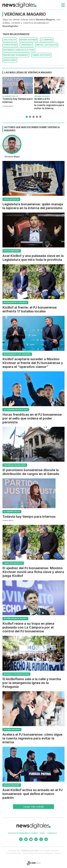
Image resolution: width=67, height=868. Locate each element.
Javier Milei (26, 45)
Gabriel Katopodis (41, 55)
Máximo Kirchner (29, 40)
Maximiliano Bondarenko (16, 55)
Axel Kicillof (10, 40)
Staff (42, 833)
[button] (27, 117)
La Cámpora (47, 40)
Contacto (52, 833)
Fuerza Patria (10, 45)
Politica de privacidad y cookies (23, 833)
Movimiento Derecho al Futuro (19, 50)
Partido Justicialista (47, 45)
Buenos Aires (10, 60)
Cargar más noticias (34, 807)
